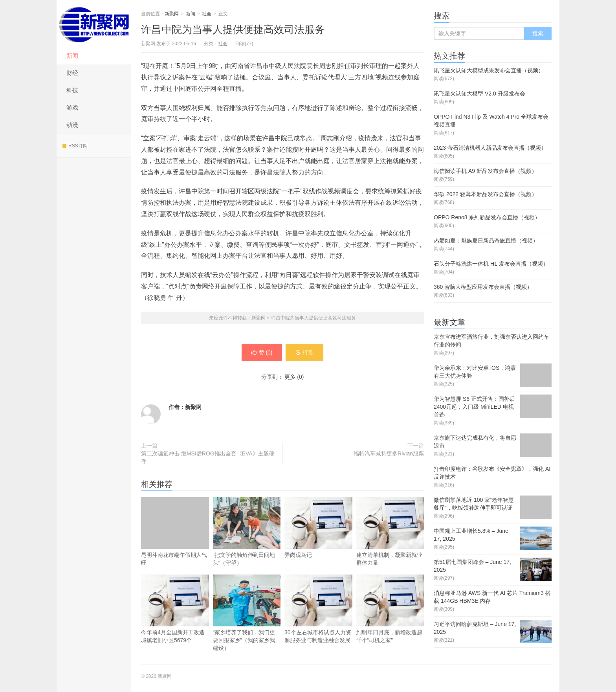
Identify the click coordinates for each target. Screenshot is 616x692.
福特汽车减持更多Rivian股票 (389, 453)
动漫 (72, 125)
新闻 (72, 56)
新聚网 (94, 24)
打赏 (305, 352)
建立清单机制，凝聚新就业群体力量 (390, 543)
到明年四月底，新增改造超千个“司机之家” (390, 620)
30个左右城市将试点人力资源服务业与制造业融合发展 (318, 620)
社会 (207, 14)
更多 (290, 377)
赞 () (261, 352)
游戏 (72, 107)
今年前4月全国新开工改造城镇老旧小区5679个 (175, 620)
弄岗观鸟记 (318, 539)
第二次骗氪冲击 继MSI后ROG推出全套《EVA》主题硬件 (208, 457)
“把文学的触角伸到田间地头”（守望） (247, 531)
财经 (72, 73)
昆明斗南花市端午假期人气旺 (175, 531)
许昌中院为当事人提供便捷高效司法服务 (233, 29)
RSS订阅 (75, 146)
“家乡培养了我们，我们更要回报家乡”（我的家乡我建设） (247, 613)
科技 (72, 90)
